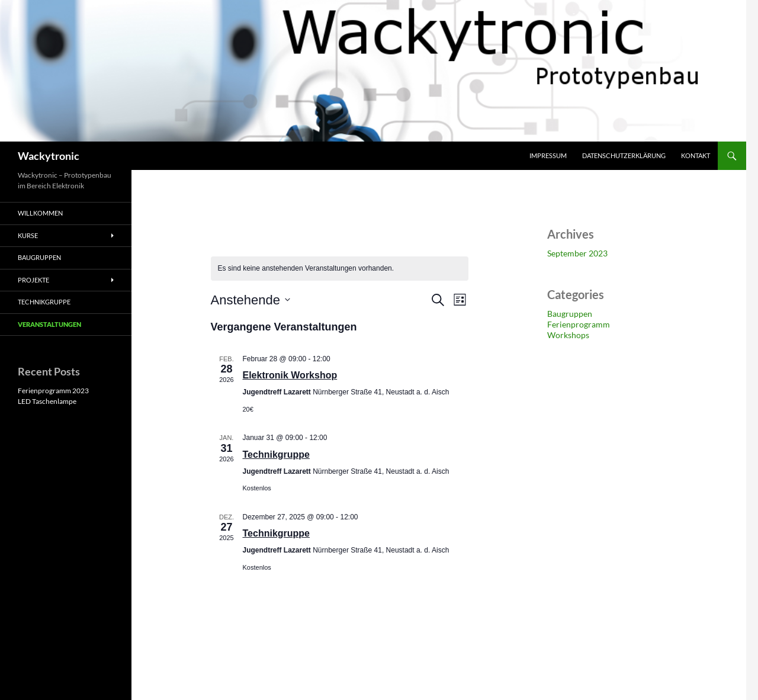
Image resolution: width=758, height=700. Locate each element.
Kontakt (696, 155)
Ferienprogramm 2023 (53, 391)
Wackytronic (49, 156)
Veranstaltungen (49, 324)
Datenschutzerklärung (624, 155)
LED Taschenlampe (47, 401)
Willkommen (40, 213)
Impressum (548, 155)
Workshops (568, 335)
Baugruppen (570, 314)
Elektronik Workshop (290, 375)
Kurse (28, 235)
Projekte (33, 280)
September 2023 (577, 253)
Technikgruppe (277, 455)
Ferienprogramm (579, 324)
